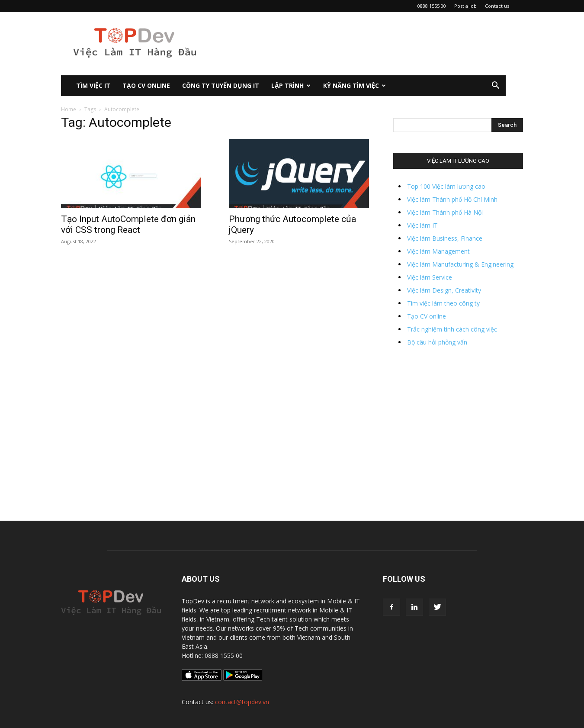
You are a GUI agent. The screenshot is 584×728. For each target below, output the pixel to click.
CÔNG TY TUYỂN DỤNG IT (221, 85)
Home (69, 109)
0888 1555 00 (432, 6)
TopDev (193, 601)
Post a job (465, 6)
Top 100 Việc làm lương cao (446, 186)
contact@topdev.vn (242, 702)
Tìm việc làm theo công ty (443, 303)
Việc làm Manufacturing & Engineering (460, 264)
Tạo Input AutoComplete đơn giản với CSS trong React (128, 224)
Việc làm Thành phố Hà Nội (445, 212)
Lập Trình (291, 85)
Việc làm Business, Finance (445, 238)
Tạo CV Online (146, 85)
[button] (495, 86)
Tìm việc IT (93, 85)
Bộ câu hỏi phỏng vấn (437, 342)
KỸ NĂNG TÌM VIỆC (355, 85)
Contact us (497, 6)
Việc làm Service (430, 277)
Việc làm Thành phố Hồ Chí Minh (452, 199)
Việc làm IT (422, 225)
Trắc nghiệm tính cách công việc (452, 329)
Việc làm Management (438, 251)
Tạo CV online (427, 316)
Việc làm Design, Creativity (444, 290)
